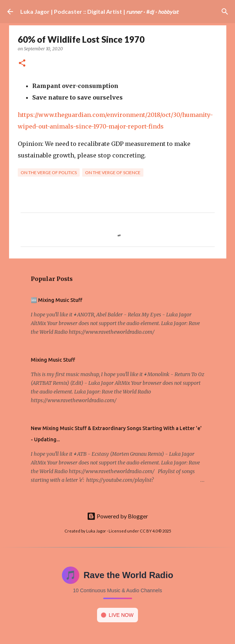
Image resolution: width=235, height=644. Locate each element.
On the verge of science (113, 172)
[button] (22, 64)
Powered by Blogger (117, 516)
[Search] (225, 12)
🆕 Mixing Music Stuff (56, 300)
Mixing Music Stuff (53, 360)
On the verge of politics (49, 172)
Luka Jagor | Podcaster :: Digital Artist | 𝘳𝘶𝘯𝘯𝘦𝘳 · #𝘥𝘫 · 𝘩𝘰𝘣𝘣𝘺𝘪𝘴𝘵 (99, 11)
